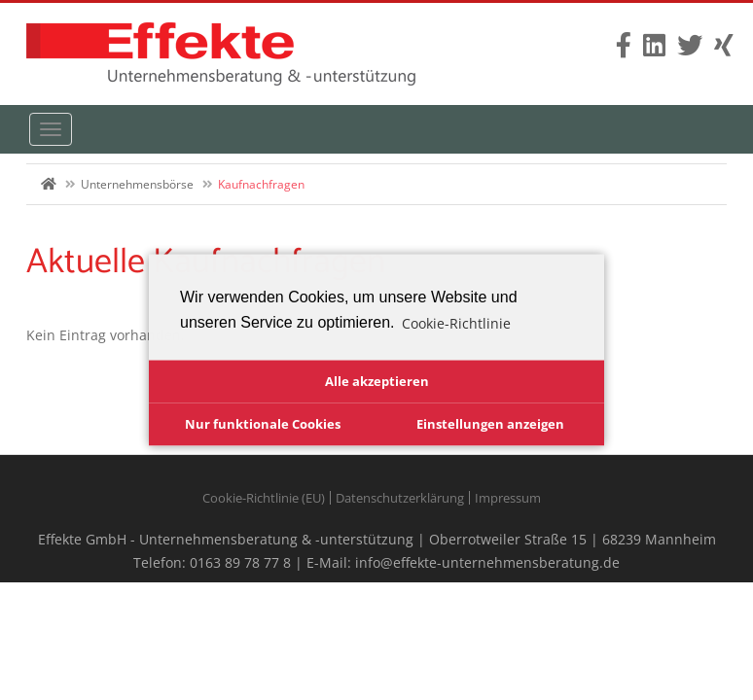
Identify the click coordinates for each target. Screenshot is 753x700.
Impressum (508, 498)
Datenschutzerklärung (400, 498)
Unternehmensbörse (137, 184)
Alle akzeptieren (377, 381)
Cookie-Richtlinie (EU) (264, 498)
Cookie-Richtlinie (456, 322)
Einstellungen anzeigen (490, 423)
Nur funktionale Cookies (263, 423)
